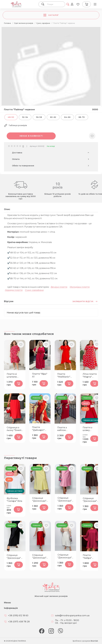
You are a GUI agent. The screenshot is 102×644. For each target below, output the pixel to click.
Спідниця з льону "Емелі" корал (14, 429)
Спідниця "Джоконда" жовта (39, 500)
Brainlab (94, 641)
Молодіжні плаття (80, 287)
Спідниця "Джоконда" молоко (65, 556)
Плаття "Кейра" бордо (87, 557)
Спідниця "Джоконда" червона (39, 557)
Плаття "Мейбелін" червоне (64, 376)
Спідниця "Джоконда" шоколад (90, 500)
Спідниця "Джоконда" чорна (14, 557)
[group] (51, 76)
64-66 (67, 117)
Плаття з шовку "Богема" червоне (88, 429)
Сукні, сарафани (34, 290)
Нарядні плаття (14, 290)
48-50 (11, 117)
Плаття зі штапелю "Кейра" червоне (12, 376)
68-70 (82, 117)
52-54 (25, 117)
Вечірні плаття (59, 287)
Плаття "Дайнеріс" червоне (38, 429)
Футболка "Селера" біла (14, 500)
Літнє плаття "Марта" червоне (90, 376)
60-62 (53, 117)
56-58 (39, 117)
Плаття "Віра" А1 (40, 375)
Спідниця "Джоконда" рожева (65, 499)
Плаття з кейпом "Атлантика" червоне (64, 429)
